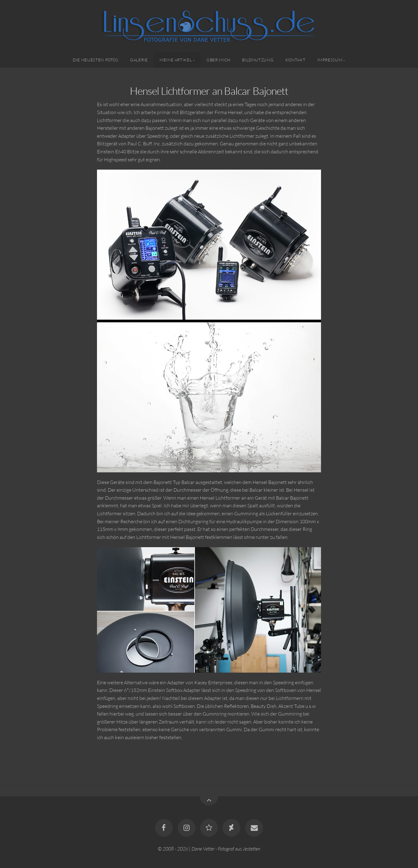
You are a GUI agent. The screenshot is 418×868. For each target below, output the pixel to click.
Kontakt (295, 60)
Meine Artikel (176, 60)
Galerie (139, 60)
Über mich (219, 60)
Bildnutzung (258, 60)
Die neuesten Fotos (96, 60)
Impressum (330, 60)
